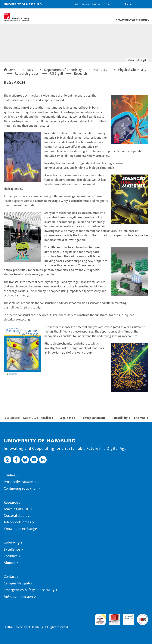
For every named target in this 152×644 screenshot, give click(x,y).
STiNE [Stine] (107, 4)
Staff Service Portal (87, 4)
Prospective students (20, 482)
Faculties (11, 556)
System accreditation (143, 618)
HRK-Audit (126, 618)
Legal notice (67, 418)
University (12, 543)
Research (11, 502)
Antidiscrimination (18, 596)
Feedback (47, 418)
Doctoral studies (16, 516)
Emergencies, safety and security (29, 590)
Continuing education (21, 488)
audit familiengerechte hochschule (100, 619)
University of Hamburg (23, 4)
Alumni (9, 563)
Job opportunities (17, 522)
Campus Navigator (18, 583)
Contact (10, 577)
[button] (128, 4)
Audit (112, 616)
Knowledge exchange (20, 529)
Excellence (12, 549)
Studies (10, 475)
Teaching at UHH (17, 509)
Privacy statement (93, 418)
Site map (140, 418)
